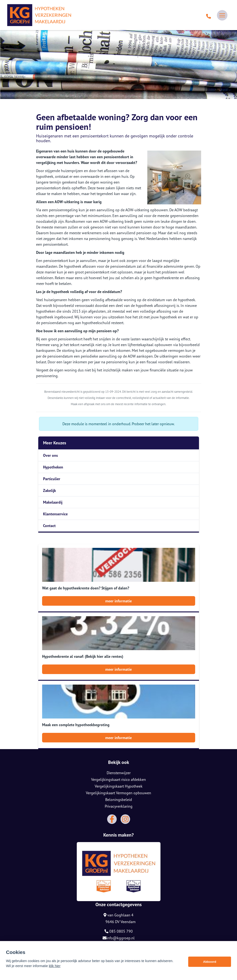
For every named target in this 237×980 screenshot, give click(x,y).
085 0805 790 (119, 931)
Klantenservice (55, 514)
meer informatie (118, 601)
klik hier (55, 966)
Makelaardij (53, 502)
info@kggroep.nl (119, 938)
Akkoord (210, 962)
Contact (49, 526)
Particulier (52, 479)
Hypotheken (53, 467)
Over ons (50, 455)
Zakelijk (50, 490)
